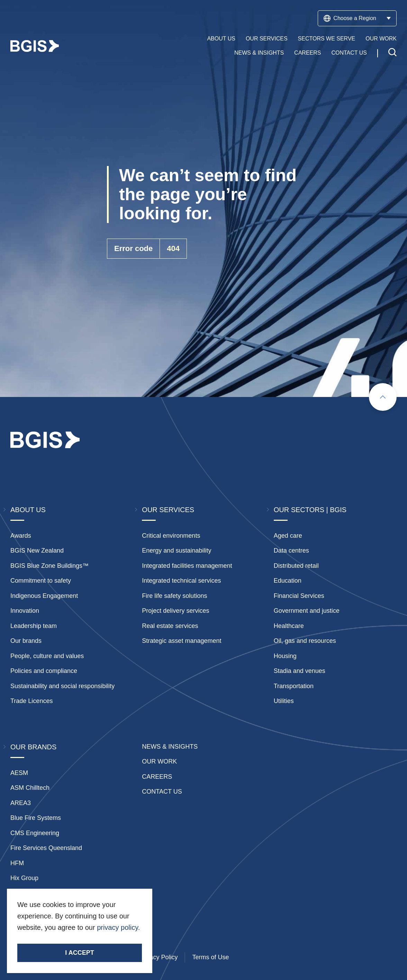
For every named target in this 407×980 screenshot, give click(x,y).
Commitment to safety (41, 581)
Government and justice (307, 611)
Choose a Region (357, 18)
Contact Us (349, 53)
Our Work (381, 39)
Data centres (291, 551)
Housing (285, 656)
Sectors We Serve (327, 39)
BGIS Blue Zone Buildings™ (49, 566)
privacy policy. (118, 927)
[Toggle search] (392, 53)
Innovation (25, 611)
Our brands (26, 641)
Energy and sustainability (177, 551)
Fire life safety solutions (174, 596)
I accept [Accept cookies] (79, 953)
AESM (19, 773)
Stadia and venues (300, 671)
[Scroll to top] (383, 397)
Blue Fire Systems (36, 818)
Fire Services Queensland (46, 848)
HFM (17, 863)
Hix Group (24, 878)
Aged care (288, 536)
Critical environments (171, 536)
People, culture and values (47, 656)
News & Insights (259, 53)
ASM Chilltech (30, 788)
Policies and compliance (44, 671)
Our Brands (33, 747)
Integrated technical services (181, 581)
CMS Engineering (35, 833)
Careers (307, 53)
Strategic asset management (182, 641)
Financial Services (299, 596)
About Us (221, 39)
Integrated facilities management (187, 566)
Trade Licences (31, 701)
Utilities (284, 701)
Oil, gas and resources (305, 641)
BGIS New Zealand (37, 551)
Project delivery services (175, 611)
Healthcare (289, 626)
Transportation (294, 686)
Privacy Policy (158, 957)
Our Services (267, 39)
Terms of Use (210, 957)
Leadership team (34, 626)
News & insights (170, 747)
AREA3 (21, 803)
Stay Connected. (44, 939)
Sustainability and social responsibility (62, 686)
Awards (21, 536)
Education (288, 581)
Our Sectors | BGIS (310, 510)
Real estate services (170, 626)
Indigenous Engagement (44, 596)
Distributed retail (296, 566)
